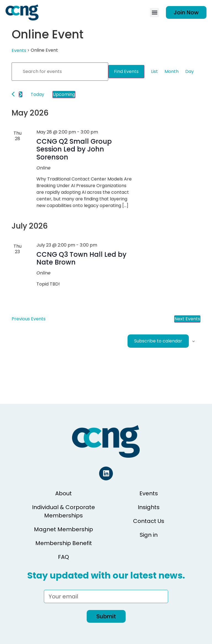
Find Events (126, 71)
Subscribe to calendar (158, 341)
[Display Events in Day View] (190, 72)
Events (19, 50)
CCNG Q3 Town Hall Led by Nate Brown (81, 258)
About (63, 493)
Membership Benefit (64, 543)
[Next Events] (21, 94)
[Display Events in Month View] (172, 72)
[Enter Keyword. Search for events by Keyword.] (60, 72)
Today (37, 94)
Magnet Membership (63, 529)
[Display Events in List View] (154, 72)
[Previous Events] (13, 94)
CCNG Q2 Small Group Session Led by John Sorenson (74, 149)
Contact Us (149, 521)
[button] (154, 13)
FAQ (63, 557)
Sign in (149, 535)
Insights (149, 507)
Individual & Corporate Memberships (63, 511)
